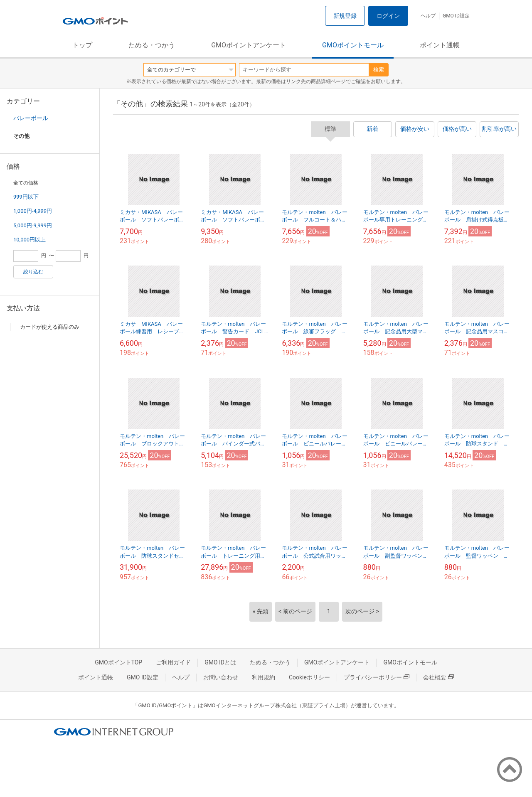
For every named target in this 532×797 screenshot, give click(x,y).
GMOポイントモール (353, 45)
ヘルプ (428, 16)
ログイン (388, 16)
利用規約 (264, 677)
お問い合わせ (221, 677)
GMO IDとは (220, 662)
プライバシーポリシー (377, 677)
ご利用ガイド (173, 662)
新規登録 (345, 16)
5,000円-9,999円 (33, 225)
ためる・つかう (152, 45)
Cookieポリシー (309, 677)
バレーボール (31, 118)
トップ (82, 45)
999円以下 (26, 197)
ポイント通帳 (440, 45)
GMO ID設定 (456, 16)
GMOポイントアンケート (249, 45)
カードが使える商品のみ (45, 327)
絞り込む (33, 272)
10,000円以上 (30, 240)
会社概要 (438, 677)
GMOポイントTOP (118, 662)
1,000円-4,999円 (33, 211)
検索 (379, 70)
